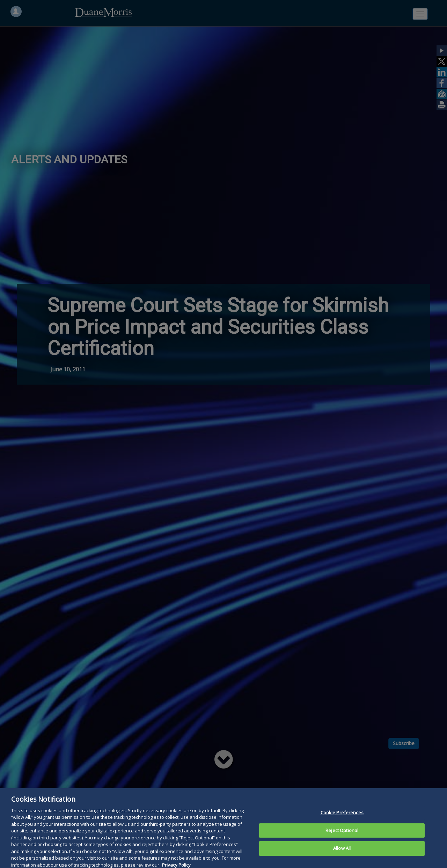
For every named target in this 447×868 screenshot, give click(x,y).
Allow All (342, 857)
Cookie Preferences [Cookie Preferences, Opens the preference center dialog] (342, 821)
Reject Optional (342, 839)
